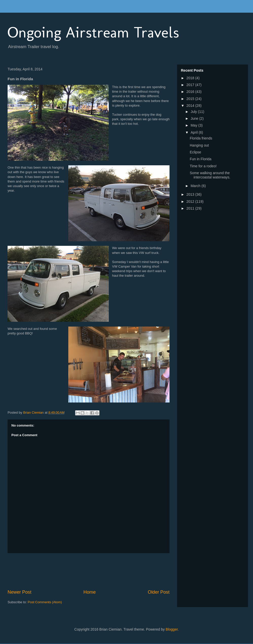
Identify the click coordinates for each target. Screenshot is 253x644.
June (195, 118)
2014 (191, 106)
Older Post (159, 592)
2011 (191, 208)
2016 (191, 92)
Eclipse (195, 152)
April (195, 132)
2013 (191, 194)
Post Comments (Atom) (45, 602)
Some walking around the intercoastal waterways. (210, 175)
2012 (191, 202)
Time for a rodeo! (203, 166)
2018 (191, 78)
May (194, 125)
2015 (191, 99)
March (196, 186)
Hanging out (199, 145)
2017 (191, 85)
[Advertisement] (100, 571)
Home (90, 592)
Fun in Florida (201, 159)
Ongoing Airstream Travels (93, 32)
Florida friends (201, 138)
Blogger (172, 629)
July (194, 112)
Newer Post (19, 592)
